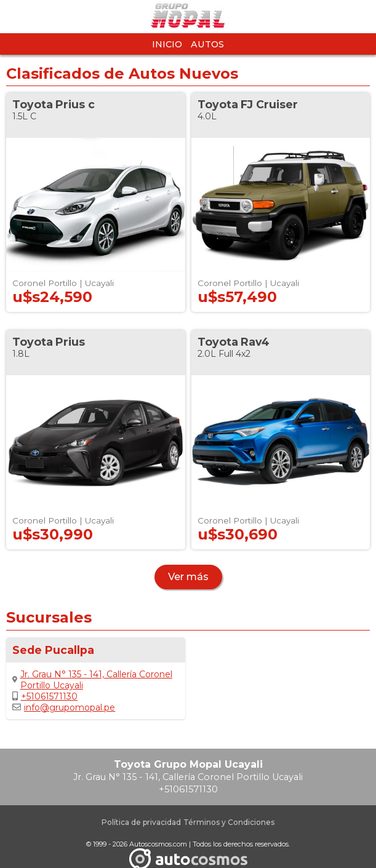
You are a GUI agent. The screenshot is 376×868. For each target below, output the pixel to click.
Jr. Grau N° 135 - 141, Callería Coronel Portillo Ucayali (92, 680)
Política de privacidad (141, 822)
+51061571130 (45, 696)
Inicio (167, 44)
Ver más (188, 577)
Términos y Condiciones (229, 822)
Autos (207, 44)
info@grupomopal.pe (64, 707)
